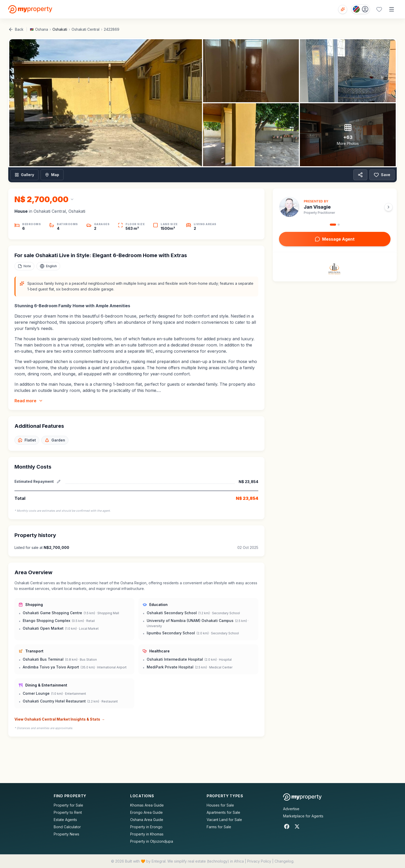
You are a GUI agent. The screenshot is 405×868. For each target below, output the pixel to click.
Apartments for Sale (223, 812)
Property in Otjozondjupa (152, 841)
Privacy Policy (259, 861)
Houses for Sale (220, 805)
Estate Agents (65, 820)
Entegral (159, 861)
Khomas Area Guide (147, 805)
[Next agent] (388, 207)
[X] (297, 826)
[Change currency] (44, 199)
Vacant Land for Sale (224, 820)
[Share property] (360, 175)
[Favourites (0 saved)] (379, 9)
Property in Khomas (147, 834)
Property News (67, 834)
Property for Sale (68, 805)
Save (382, 175)
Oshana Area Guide (147, 820)
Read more (29, 401)
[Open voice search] (343, 9)
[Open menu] (392, 9)
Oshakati (60, 29)
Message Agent (335, 239)
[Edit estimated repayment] (59, 482)
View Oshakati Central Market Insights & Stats (60, 719)
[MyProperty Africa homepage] (302, 797)
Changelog (284, 861)
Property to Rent (68, 812)
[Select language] (48, 266)
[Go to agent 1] (333, 225)
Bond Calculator (67, 827)
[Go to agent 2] (339, 225)
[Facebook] (287, 826)
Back (16, 29)
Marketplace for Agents (303, 816)
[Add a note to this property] (24, 266)
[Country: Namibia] (361, 9)
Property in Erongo (146, 827)
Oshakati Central (85, 29)
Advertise (291, 809)
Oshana (42, 29)
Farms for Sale (219, 827)
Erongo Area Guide (146, 812)
